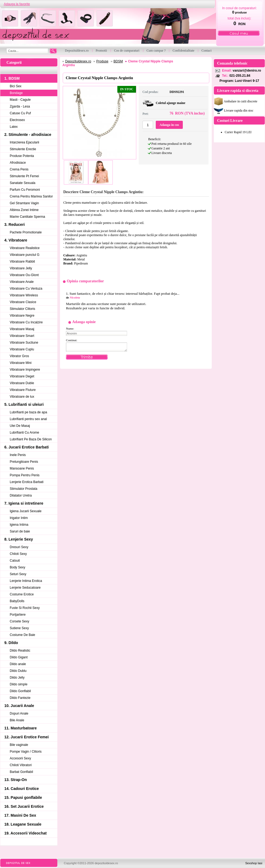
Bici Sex (16, 86)
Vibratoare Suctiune (24, 343)
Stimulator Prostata (24, 489)
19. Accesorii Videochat (25, 833)
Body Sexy (17, 567)
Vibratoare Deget (22, 376)
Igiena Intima (19, 525)
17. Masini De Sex (20, 815)
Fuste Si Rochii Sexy (25, 608)
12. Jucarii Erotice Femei (27, 737)
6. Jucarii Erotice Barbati (27, 447)
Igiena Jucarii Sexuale (26, 511)
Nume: (70, 329)
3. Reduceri (14, 224)
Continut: (72, 340)
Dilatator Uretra (21, 495)
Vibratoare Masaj (22, 329)
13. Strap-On (16, 780)
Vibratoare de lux (22, 397)
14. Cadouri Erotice (22, 789)
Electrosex (17, 120)
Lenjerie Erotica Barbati (27, 482)
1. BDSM (12, 78)
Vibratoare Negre (22, 316)
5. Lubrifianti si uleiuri (24, 404)
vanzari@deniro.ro (247, 71)
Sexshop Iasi (254, 863)
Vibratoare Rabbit (22, 262)
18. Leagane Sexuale (23, 824)
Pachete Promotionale (26, 232)
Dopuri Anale (19, 713)
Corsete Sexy (19, 621)
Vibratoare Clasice (23, 302)
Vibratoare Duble (22, 383)
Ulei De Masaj (20, 426)
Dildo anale (18, 664)
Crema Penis (19, 169)
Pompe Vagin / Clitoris (26, 752)
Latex (14, 127)
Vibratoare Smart (22, 336)
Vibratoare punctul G (25, 255)
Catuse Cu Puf (20, 113)
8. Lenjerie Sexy (19, 539)
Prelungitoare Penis (24, 462)
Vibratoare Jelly (21, 268)
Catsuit (15, 561)
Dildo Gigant (19, 657)
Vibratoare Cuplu (22, 349)
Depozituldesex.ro (78, 61)
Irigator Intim (19, 518)
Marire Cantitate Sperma (27, 217)
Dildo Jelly (17, 678)
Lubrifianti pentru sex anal (28, 419)
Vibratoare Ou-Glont (24, 275)
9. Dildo (11, 643)
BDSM (118, 61)
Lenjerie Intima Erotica (26, 581)
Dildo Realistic (20, 651)
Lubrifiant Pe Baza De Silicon (31, 439)
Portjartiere (18, 615)
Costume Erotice (22, 594)
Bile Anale (17, 720)
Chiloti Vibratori (21, 765)
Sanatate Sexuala (23, 183)
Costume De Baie (22, 635)
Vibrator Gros (19, 356)
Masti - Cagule (20, 100)
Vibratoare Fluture (23, 390)
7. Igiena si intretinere (24, 503)
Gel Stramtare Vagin (24, 203)
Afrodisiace (18, 163)
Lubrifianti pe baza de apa (28, 412)
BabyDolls (17, 601)
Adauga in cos (169, 125)
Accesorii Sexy (20, 758)
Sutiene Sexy (19, 628)
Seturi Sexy (18, 574)
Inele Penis (18, 455)
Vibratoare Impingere (25, 370)
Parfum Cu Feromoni (25, 190)
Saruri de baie (20, 531)
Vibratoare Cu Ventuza (26, 289)
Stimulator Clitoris (22, 309)
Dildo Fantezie (20, 698)
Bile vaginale (19, 745)
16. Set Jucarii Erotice (24, 806)
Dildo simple (19, 684)
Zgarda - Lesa (20, 106)
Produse (102, 61)
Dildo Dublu (18, 671)
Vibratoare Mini (21, 363)
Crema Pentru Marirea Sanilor (31, 196)
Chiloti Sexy (18, 554)
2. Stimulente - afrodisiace (28, 135)
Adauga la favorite (17, 4)
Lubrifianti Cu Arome (24, 433)
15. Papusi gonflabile (23, 797)
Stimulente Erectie (23, 149)
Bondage (16, 93)
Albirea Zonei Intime (24, 210)
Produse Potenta (22, 156)
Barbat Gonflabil (21, 772)
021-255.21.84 (240, 76)
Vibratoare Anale (22, 282)
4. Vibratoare (16, 240)
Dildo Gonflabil (20, 691)
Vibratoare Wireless (24, 295)
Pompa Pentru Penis (25, 475)
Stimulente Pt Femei (24, 176)
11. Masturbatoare (21, 728)
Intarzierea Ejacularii (24, 142)
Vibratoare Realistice (25, 248)
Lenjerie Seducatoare (25, 588)
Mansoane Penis (22, 468)
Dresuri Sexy (19, 547)
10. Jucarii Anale (19, 706)
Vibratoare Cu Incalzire (26, 322)
